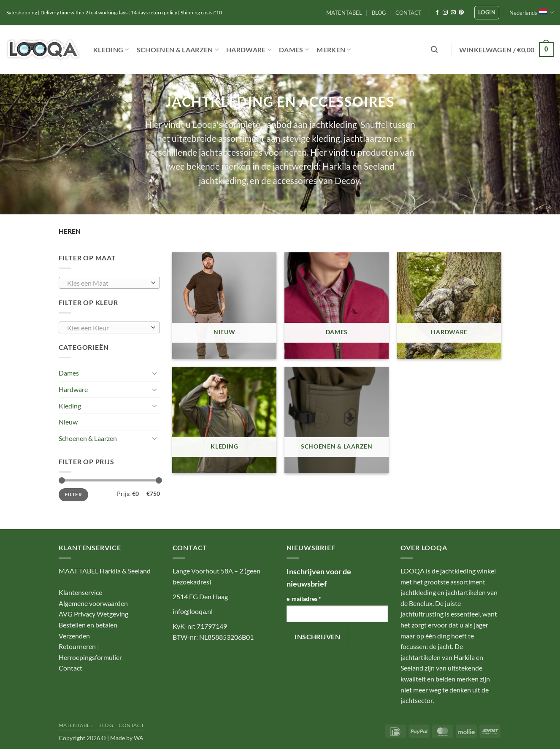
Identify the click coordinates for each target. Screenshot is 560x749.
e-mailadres (304, 599)
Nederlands (532, 12)
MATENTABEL (344, 13)
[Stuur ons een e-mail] (453, 13)
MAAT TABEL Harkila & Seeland (105, 571)
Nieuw (68, 422)
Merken (334, 50)
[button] (487, 13)
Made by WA (127, 738)
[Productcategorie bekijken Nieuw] (224, 306)
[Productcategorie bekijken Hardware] (449, 306)
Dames (294, 50)
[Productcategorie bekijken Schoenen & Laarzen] (337, 420)
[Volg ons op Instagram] (445, 13)
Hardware (249, 50)
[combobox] (109, 283)
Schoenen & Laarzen (178, 50)
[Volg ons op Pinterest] (461, 13)
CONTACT (409, 13)
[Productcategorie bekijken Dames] (337, 306)
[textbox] (107, 283)
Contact (70, 668)
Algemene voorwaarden (93, 603)
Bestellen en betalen (88, 625)
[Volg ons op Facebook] (437, 13)
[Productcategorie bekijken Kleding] (224, 420)
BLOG (379, 13)
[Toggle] (155, 373)
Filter (73, 494)
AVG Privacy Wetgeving (93, 614)
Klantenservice (80, 592)
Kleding (111, 50)
